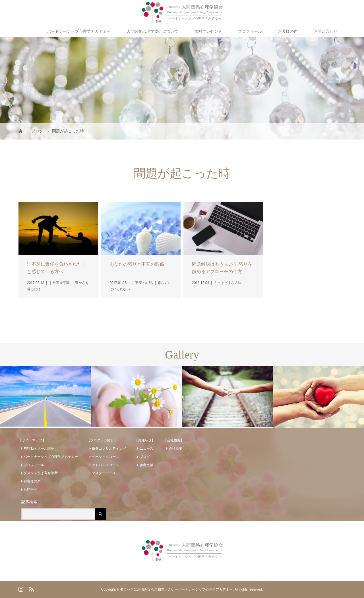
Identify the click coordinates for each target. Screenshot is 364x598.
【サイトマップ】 (32, 440)
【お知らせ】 (145, 440)
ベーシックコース (106, 457)
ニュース (146, 448)
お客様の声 (288, 31)
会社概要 (175, 448)
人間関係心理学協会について (152, 31)
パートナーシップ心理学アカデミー (79, 31)
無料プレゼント (208, 31)
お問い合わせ (326, 31)
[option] (45, 396)
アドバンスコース (106, 465)
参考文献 (146, 465)
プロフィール (250, 31)
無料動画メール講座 (39, 448)
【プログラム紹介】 (102, 440)
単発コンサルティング (109, 448)
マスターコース (104, 473)
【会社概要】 (174, 440)
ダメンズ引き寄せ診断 (41, 473)
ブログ (145, 457)
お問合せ (30, 490)
